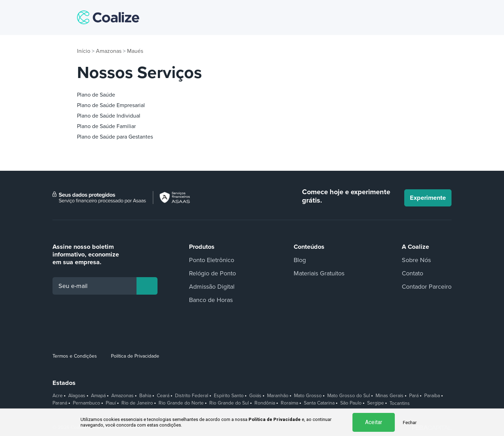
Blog (300, 260)
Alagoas (77, 396)
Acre (58, 396)
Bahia (145, 396)
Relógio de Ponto (212, 273)
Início (84, 51)
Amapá (98, 396)
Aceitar (374, 422)
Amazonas (109, 51)
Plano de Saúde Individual (109, 116)
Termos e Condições (75, 356)
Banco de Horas (211, 300)
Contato (412, 273)
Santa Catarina (319, 403)
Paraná (60, 403)
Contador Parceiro (427, 287)
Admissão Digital (212, 287)
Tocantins (400, 403)
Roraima (289, 403)
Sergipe (376, 403)
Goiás (255, 396)
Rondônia (265, 403)
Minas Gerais (390, 396)
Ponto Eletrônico (212, 260)
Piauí (111, 403)
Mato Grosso (308, 396)
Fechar (410, 423)
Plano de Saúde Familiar (106, 126)
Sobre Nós (416, 260)
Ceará (163, 396)
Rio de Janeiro (137, 403)
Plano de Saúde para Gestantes (115, 137)
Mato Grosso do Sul (349, 396)
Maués (135, 51)
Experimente (428, 198)
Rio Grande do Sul (229, 403)
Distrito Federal (192, 396)
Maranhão (278, 396)
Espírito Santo (229, 396)
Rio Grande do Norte (181, 403)
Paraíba (432, 396)
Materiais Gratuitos (319, 273)
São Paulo (351, 403)
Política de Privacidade (135, 356)
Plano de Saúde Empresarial (111, 105)
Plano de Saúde (96, 95)
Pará (414, 396)
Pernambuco (86, 403)
